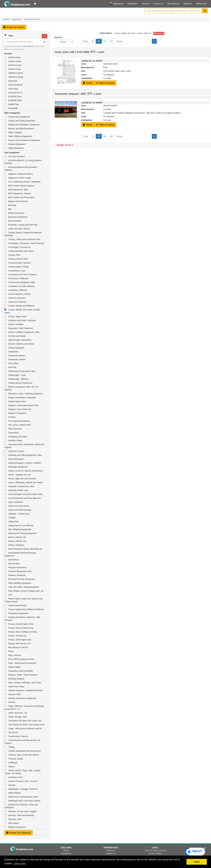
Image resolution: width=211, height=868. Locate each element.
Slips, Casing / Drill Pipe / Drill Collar (23, 683)
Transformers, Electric (16, 736)
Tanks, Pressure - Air (16, 713)
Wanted (145, 4)
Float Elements (13, 429)
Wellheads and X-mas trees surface (22, 801)
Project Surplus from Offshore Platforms (24, 609)
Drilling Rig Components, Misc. (20, 371)
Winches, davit (13, 819)
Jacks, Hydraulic (14, 502)
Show (85, 41)
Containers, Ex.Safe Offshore (20, 286)
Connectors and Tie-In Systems (20, 275)
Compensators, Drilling (17, 267)
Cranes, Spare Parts (16, 316)
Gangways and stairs (16, 437)
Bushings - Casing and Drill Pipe (21, 225)
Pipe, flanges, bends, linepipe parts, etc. (24, 591)
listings (120, 41)
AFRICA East (12, 57)
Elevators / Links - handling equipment (23, 394)
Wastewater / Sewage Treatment (21, 789)
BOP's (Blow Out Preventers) (19, 197)
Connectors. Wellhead (16, 278)
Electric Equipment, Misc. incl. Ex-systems (22, 388)
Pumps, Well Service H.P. (18, 644)
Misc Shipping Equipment (18, 529)
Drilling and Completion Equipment (22, 125)
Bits (8, 209)
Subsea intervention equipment (20, 698)
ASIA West (11, 89)
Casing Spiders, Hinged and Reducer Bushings (23, 234)
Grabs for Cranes (14, 451)
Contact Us (158, 4)
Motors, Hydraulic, (15, 545)
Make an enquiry (105, 83)
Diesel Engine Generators (18, 340)
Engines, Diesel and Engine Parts (21, 405)
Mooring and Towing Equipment (21, 533)
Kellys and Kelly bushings (18, 510)
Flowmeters (12, 433)
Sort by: (58, 37)
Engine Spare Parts (15, 401)
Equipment (133, 4)
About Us (188, 4)
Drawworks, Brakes (15, 359)
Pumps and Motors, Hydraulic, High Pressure (22, 619)
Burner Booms (13, 221)
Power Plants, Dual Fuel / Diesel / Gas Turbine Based (24, 600)
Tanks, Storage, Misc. (16, 717)
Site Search (28, 46)
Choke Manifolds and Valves (19, 251)
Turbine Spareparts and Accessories (23, 751)
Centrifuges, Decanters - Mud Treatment (24, 243)
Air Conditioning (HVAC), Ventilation (22, 182)
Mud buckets (12, 564)
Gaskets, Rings (13, 441)
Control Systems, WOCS (17, 294)
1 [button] (154, 41)
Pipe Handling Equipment (18, 583)
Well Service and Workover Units (21, 797)
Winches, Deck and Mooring (19, 815)
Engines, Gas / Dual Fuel (18, 409)
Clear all (159, 33)
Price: (84, 75)
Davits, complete (14, 324)
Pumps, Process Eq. (16, 636)
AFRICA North (13, 61)
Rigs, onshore (13, 655)
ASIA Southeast (13, 85)
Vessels (10, 785)
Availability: (87, 78)
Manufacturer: (88, 67)
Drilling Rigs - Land (15, 375)
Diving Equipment (14, 348)
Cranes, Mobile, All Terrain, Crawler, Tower (22, 311)
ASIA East (11, 81)
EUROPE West (13, 100)
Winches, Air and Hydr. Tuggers (21, 811)
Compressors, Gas (15, 271)
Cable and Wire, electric (17, 229)
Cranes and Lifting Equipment (20, 121)
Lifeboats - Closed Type (17, 514)
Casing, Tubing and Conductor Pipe (22, 239)
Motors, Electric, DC (15, 541)
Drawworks (11, 352)
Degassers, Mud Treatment (19, 328)
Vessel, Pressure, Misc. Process (21, 781)
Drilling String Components (18, 383)
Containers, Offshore (16, 290)
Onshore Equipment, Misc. (18, 571)
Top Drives (11, 732)
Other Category (13, 132)
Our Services (173, 4)
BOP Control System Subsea (19, 186)
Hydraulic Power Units (16, 490)
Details (88, 83)
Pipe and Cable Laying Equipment (22, 587)
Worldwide (11, 108)
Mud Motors (12, 560)
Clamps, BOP (12, 255)
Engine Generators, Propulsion (20, 398)
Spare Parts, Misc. (15, 687)
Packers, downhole (15, 575)
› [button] (159, 41)
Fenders (10, 417)
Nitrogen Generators (16, 567)
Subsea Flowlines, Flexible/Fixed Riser (24, 690)
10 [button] (93, 41)
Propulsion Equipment (16, 613)
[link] (195, 852)
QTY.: (93, 52)
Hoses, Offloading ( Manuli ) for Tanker (24, 482)
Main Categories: (13, 113)
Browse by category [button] (14, 27)
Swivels (10, 702)
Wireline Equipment (15, 827)
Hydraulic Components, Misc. (20, 486)
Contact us (111, 853)
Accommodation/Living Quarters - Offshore (21, 169)
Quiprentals (116, 4)
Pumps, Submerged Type (18, 640)
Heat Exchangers (14, 459)
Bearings (10, 205)
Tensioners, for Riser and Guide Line (23, 721)
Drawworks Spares (15, 356)
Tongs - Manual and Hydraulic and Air (23, 728)
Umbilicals (11, 763)
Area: (84, 64)
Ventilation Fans (14, 777)
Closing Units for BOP (16, 259)
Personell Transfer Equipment (20, 579)
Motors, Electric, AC (15, 537)
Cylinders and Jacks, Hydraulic (20, 320)
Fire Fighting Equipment (17, 421)
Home (6, 19)
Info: (83, 71)
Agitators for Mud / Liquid (18, 178)
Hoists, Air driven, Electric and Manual (23, 471)
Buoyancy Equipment (16, 217)
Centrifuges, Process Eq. (18, 247)
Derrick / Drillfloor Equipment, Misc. (22, 332)
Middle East (12, 104)
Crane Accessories (15, 298)
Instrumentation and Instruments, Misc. (24, 494)
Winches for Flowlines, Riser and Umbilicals (21, 806)
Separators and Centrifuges (19, 671)
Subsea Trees (13, 694)
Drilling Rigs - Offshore (17, 379)
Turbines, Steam (14, 759)
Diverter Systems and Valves (19, 344)
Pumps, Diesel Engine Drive (19, 624)
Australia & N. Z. (14, 93)
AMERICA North (14, 73)
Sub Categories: (12, 153)
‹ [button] (150, 41)
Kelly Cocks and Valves (17, 506)
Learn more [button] (20, 863)
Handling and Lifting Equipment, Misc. (23, 455)
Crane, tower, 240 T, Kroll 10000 (72, 52)
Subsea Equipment (15, 144)
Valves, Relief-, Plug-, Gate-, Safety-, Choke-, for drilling (23, 772)
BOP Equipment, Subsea (18, 193)
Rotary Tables (12, 667)
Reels (9, 651)
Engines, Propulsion (15, 413)
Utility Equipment (14, 148)
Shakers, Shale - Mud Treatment (21, 675)
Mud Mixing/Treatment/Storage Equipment (20, 554)
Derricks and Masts (15, 336)
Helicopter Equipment (16, 467)
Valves (9, 767)
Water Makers (13, 793)
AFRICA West (13, 69)
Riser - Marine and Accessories (20, 663)
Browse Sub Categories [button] (18, 833)
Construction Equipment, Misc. (20, 282)
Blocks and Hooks (14, 213)
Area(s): (8, 54)
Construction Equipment (17, 117)
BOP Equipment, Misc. (17, 190)
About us (111, 850)
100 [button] (111, 41)
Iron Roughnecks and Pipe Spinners (23, 498)
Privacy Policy (155, 853)
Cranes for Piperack (15, 302)
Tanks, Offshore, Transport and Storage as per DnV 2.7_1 (24, 708)
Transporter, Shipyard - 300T (70, 94)
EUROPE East (13, 97)
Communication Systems (18, 263)
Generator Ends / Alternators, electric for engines (24, 446)
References (201, 4)
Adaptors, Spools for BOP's (19, 174)
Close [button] (197, 862)
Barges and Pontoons (16, 201)
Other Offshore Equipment (18, 136)
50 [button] (105, 41)
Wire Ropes (12, 823)
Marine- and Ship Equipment (19, 129)
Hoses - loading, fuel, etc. (18, 475)
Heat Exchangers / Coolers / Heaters (23, 463)
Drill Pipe (10, 367)
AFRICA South (13, 65)
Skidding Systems (14, 679)
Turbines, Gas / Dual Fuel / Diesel (22, 755)
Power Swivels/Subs (16, 605)
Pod (8, 595)
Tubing (9, 747)
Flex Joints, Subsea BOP (18, 425)
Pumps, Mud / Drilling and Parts (21, 632)
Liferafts (10, 518)
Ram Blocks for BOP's (16, 647)
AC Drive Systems (15, 156)
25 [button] (99, 41)
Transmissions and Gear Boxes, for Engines (22, 742)
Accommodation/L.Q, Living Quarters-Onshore (23, 162)
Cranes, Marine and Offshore (19, 306)
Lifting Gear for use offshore (19, 525)
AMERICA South (14, 77)
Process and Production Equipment (22, 140)
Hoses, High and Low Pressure (20, 479)
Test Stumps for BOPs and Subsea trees (25, 725)
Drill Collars (12, 363)
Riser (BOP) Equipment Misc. (20, 659)
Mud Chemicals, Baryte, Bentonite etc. (24, 549)
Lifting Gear (12, 522)
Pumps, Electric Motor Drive (19, 628)
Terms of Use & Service (155, 850)
